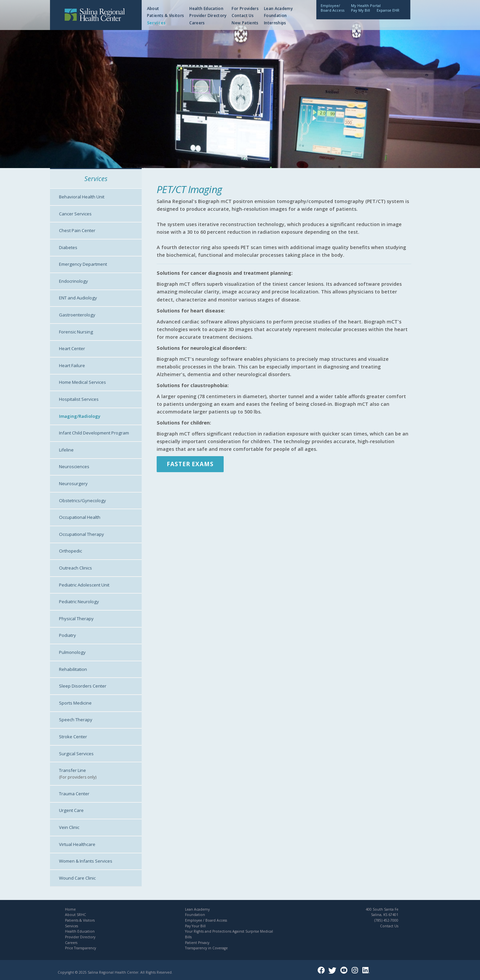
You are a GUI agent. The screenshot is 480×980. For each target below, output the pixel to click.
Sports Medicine (75, 703)
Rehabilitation (73, 669)
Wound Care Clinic (77, 878)
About (153, 9)
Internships (275, 23)
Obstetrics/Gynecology (82, 501)
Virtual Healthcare (77, 844)
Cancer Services (75, 214)
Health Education (206, 9)
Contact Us (243, 16)
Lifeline (66, 450)
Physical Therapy (76, 619)
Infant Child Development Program (94, 433)
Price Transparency (80, 948)
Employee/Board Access (332, 8)
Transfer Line (72, 770)
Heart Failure (72, 365)
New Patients (245, 23)
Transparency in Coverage (206, 948)
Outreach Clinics (75, 568)
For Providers (245, 9)
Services (156, 23)
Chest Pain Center (77, 230)
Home (70, 909)
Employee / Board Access (206, 920)
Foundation (275, 16)
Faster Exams (190, 464)
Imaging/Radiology (80, 416)
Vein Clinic (69, 827)
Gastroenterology (77, 315)
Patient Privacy (197, 943)
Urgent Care (71, 810)
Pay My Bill (360, 10)
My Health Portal (366, 6)
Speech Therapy (76, 720)
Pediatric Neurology (79, 602)
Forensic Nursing (76, 332)
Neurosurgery (73, 483)
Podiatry (67, 635)
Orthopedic (70, 551)
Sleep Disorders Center (83, 686)
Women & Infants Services (86, 861)
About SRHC (75, 915)
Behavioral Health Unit (82, 197)
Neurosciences (74, 466)
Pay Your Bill (195, 926)
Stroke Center (73, 737)
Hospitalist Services (79, 399)
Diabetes (68, 247)
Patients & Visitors (166, 16)
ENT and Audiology (78, 298)
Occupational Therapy (81, 534)
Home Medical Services (82, 382)
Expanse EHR (388, 10)
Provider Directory (208, 16)
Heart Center (72, 348)
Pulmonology (72, 652)
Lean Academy (278, 9)
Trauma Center (74, 794)
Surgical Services (76, 754)
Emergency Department (83, 264)
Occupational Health (80, 517)
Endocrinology (73, 281)
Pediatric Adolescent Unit (84, 585)
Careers (197, 23)
